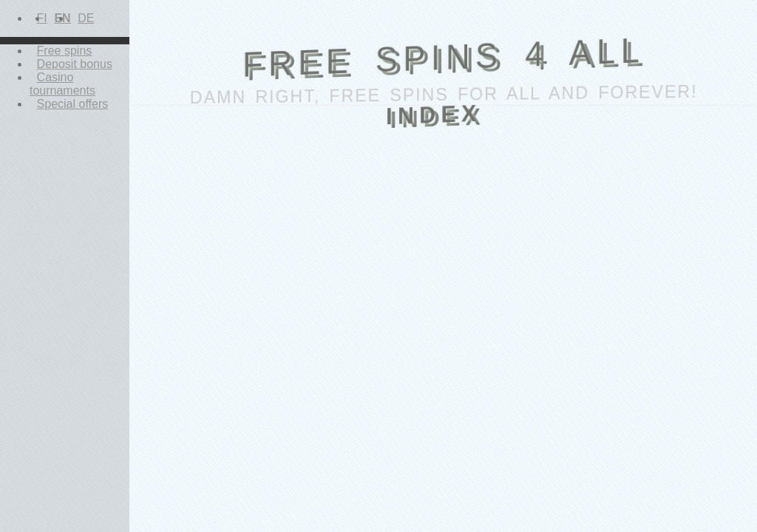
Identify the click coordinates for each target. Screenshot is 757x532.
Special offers (73, 104)
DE (86, 18)
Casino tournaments (62, 84)
